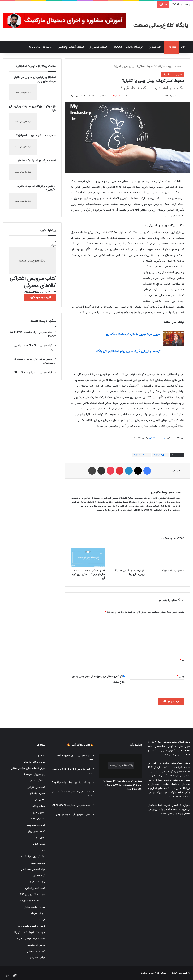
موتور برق (41, 838)
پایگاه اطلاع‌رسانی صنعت (177, 742)
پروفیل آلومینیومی (36, 945)
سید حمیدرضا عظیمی (172, 96)
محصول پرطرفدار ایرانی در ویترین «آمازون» (36, 188)
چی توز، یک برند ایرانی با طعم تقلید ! (71, 782)
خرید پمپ (40, 920)
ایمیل (180, 676)
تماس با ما (35, 47)
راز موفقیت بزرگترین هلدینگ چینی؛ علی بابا (129, 573)
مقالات (173, 47)
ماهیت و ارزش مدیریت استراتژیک (35, 136)
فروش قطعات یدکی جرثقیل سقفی (28, 768)
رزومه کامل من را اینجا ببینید (111, 510)
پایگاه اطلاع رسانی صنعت (154, 973)
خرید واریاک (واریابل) (34, 762)
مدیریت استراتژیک (165, 66)
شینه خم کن (39, 875)
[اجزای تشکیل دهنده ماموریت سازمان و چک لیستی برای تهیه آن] (88, 558)
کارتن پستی (39, 812)
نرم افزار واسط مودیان (34, 907)
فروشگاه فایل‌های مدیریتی (165, 784)
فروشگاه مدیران (134, 47)
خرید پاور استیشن (36, 951)
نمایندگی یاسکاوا (37, 781)
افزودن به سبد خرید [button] (40, 297)
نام (182, 660)
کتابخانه (118, 47)
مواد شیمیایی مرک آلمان (33, 857)
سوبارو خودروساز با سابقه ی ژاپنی (73, 814)
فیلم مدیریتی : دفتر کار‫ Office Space (33, 372)
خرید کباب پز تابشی (35, 888)
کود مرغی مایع (38, 819)
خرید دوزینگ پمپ (36, 825)
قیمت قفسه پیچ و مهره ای (32, 901)
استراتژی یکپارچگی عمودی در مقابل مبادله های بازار (35, 79)
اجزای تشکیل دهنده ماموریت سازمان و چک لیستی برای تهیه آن (88, 574)
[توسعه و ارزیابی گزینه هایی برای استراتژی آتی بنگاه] (174, 356)
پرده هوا (41, 756)
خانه (184, 47)
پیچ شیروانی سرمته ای (34, 774)
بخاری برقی (40, 800)
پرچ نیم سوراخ (38, 913)
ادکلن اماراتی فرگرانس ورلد (32, 926)
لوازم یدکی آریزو (37, 882)
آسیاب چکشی (38, 806)
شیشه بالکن (39, 844)
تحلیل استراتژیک (160, 455)
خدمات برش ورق (37, 831)
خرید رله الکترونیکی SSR (32, 894)
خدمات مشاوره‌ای (98, 47)
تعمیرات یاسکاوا (38, 793)
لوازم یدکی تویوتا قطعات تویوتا (30, 932)
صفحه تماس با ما (168, 809)
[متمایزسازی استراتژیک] (167, 558)
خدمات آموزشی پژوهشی (71, 47)
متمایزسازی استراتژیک (173, 571)
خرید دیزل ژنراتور (36, 787)
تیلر (44, 850)
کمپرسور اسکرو (38, 863)
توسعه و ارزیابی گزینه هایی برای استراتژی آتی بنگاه (128, 351)
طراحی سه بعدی (37, 958)
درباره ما (47, 47)
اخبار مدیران (155, 47)
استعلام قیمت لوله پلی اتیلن (31, 939)
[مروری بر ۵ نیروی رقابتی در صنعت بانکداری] (174, 338)
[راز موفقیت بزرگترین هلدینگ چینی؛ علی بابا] (127, 558)
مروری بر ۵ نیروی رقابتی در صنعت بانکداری (133, 334)
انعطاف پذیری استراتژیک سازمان (36, 161)
